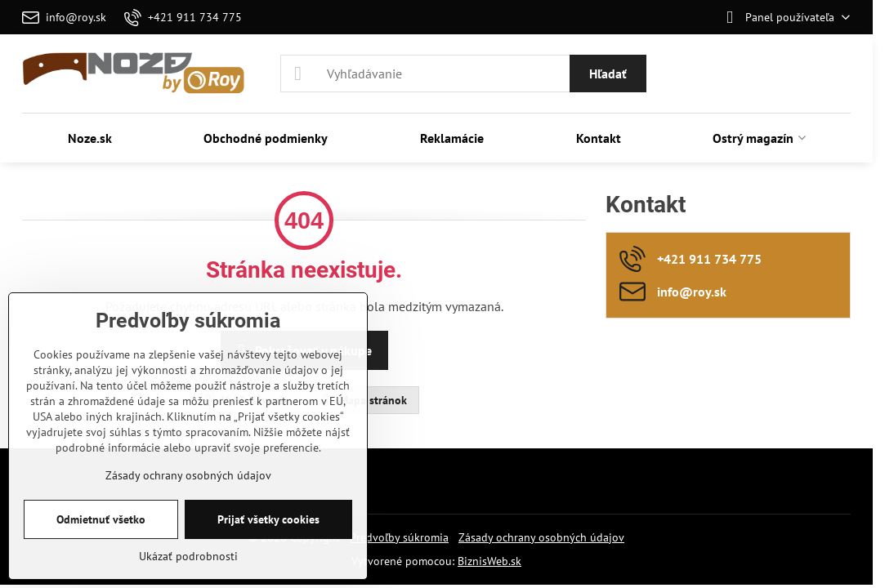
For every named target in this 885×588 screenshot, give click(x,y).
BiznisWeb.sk (489, 561)
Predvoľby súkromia (399, 537)
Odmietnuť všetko (101, 519)
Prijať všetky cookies (268, 519)
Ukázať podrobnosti (188, 556)
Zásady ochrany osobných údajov (541, 537)
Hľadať (608, 73)
